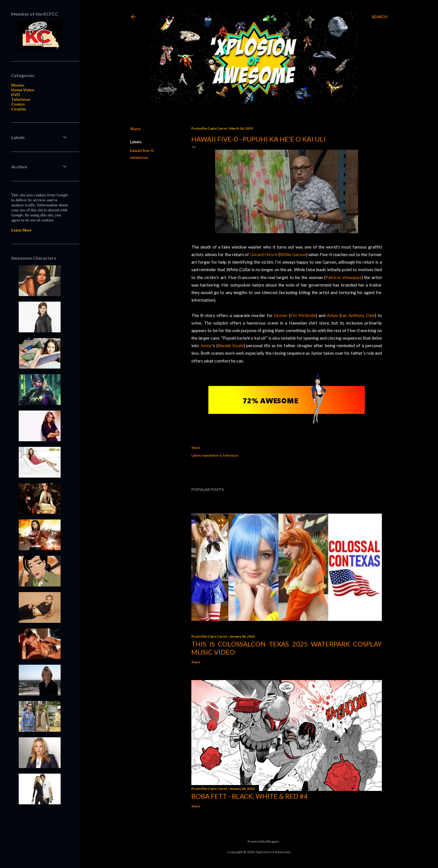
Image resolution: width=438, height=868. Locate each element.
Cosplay (19, 109)
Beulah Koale (231, 345)
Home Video (23, 90)
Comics (18, 104)
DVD (16, 95)
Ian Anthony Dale (358, 315)
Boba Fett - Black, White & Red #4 (249, 796)
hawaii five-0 (141, 150)
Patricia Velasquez (343, 277)
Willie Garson (293, 254)
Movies (18, 85)
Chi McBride (303, 315)
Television (21, 99)
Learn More (21, 230)
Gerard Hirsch (264, 254)
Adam (333, 315)
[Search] (380, 17)
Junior (206, 345)
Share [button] (135, 129)
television (139, 157)
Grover (281, 315)
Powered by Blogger (259, 841)
